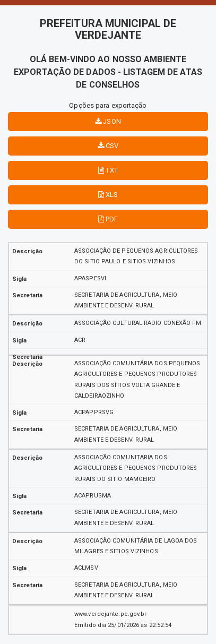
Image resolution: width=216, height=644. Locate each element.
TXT (108, 170)
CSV (108, 146)
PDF (108, 219)
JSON (108, 121)
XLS (108, 195)
